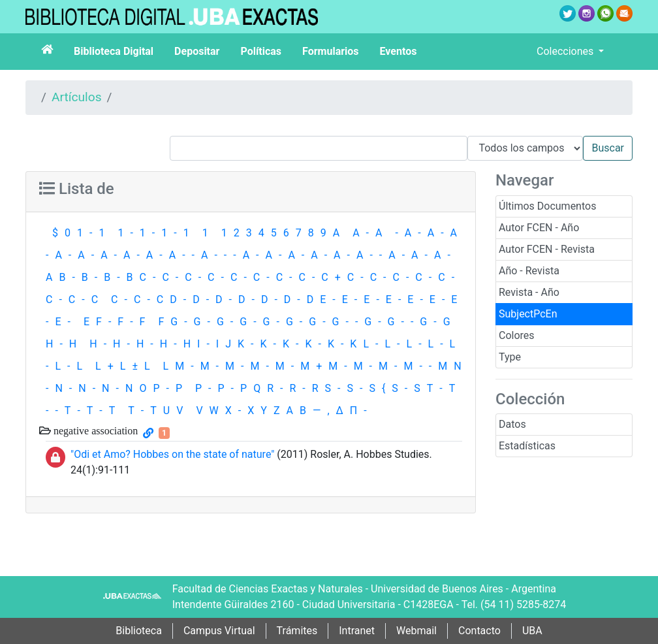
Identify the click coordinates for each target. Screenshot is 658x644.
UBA (532, 631)
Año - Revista (529, 271)
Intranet (357, 631)
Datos (512, 424)
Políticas (261, 51)
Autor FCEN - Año (539, 228)
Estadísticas (527, 446)
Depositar (197, 51)
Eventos (399, 51)
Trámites (297, 631)
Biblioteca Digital (114, 51)
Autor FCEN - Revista (547, 249)
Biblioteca (139, 631)
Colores (517, 335)
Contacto (479, 631)
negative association (94, 430)
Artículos (77, 97)
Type (510, 357)
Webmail (416, 631)
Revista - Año (529, 292)
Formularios (330, 51)
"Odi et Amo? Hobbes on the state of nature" (172, 454)
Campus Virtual (219, 631)
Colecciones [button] (566, 51)
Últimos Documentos (547, 206)
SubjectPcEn (528, 314)
